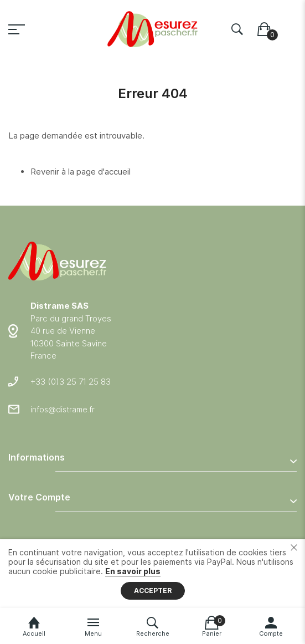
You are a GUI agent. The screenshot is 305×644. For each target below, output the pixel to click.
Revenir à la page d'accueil (81, 172)
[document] (152, 574)
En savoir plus (133, 571)
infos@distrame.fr (63, 409)
